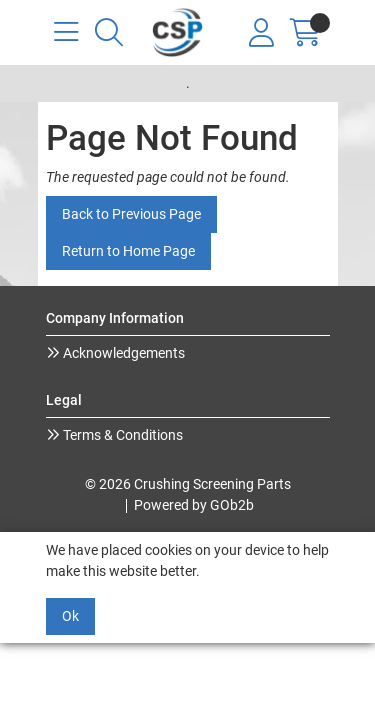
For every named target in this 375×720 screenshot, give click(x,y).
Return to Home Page (128, 251)
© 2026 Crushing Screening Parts (188, 484)
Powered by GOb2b (194, 505)
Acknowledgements (122, 353)
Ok (70, 616)
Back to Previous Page (131, 214)
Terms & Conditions (121, 435)
